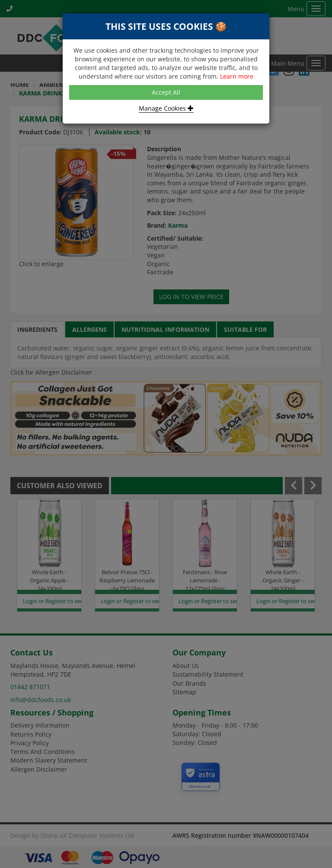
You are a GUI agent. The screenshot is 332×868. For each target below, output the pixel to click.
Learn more (237, 76)
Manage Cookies (166, 108)
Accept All (166, 92)
